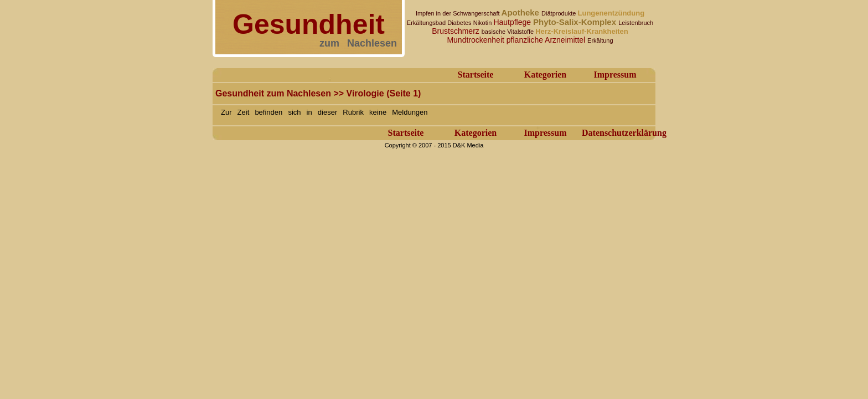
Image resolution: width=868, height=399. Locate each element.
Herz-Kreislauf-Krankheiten (582, 31)
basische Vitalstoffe (508, 32)
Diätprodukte (559, 13)
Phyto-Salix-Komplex (576, 22)
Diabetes (460, 23)
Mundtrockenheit (476, 40)
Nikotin (484, 23)
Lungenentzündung (611, 13)
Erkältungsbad (427, 23)
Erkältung (600, 40)
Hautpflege (513, 22)
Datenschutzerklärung (624, 133)
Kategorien (545, 75)
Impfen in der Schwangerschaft (459, 13)
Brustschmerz (456, 31)
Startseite (476, 75)
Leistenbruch (636, 23)
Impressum (615, 75)
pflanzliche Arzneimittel (547, 40)
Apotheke (522, 12)
